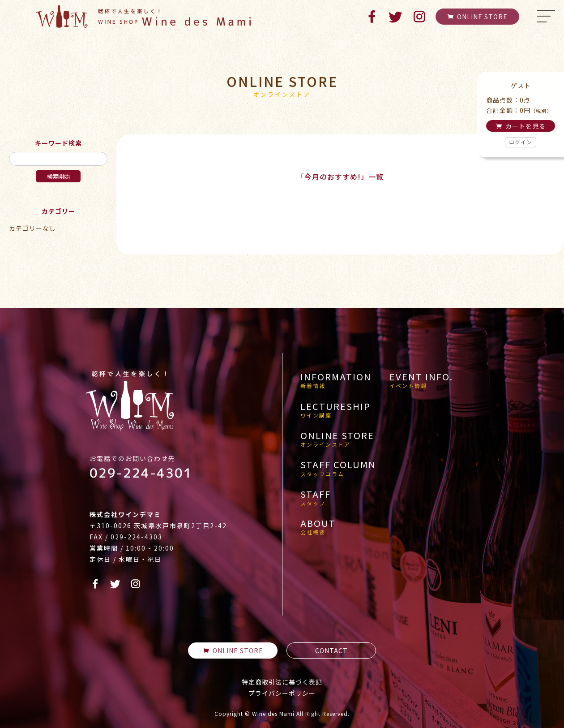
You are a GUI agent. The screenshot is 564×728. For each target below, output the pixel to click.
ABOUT (318, 527)
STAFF (316, 498)
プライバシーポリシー (282, 693)
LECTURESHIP (335, 410)
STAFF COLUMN (338, 468)
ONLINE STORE (477, 17)
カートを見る (521, 126)
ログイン (521, 142)
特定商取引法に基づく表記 (282, 682)
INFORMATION (336, 380)
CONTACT (331, 650)
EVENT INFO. (421, 380)
